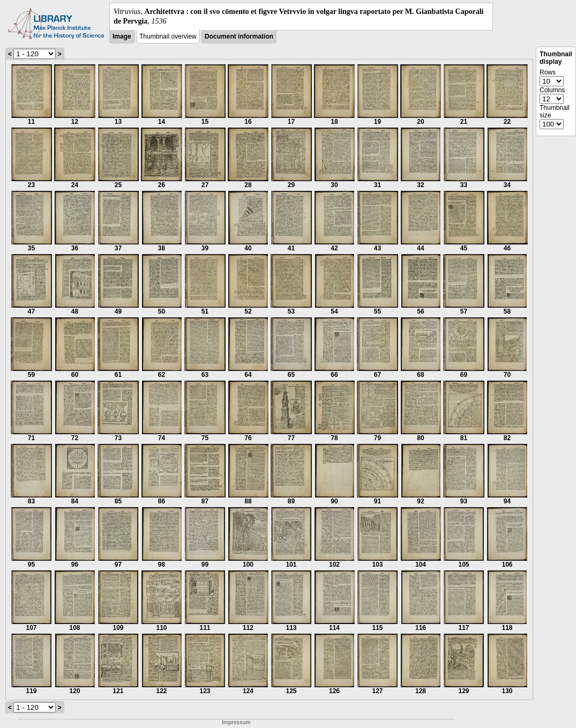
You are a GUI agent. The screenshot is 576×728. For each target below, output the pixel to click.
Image (122, 36)
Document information (239, 36)
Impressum (236, 722)
